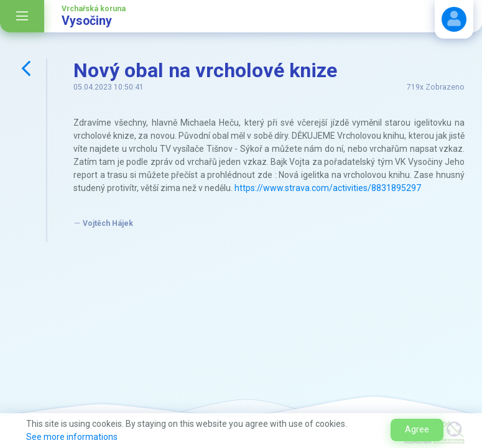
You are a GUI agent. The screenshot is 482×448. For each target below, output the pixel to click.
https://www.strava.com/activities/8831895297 (328, 188)
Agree (417, 429)
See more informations (72, 437)
